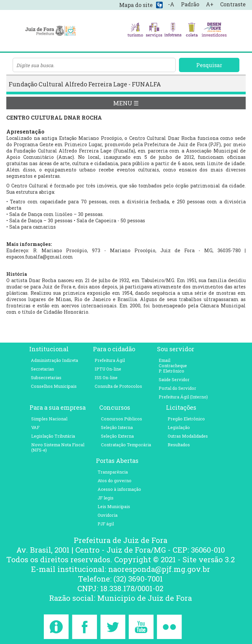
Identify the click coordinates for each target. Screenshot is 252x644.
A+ (210, 4)
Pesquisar (209, 65)
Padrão (190, 4)
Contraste (233, 4)
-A (171, 4)
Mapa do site (136, 5)
